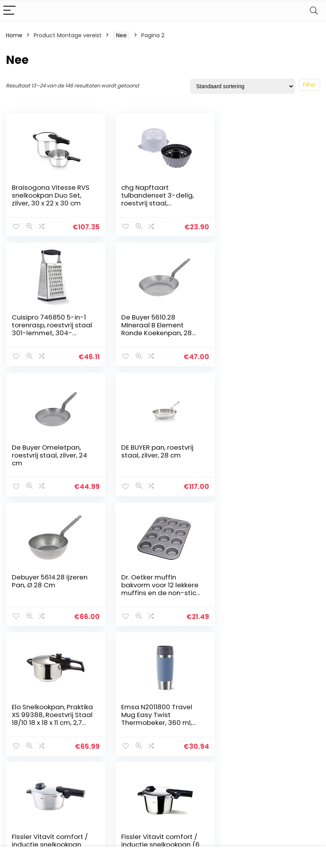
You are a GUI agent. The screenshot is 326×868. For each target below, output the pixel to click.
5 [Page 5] (163, 646)
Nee (121, 35)
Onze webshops (136, 764)
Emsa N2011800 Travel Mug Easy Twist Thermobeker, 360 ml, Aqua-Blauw (47, 588)
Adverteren (129, 775)
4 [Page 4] (150, 646)
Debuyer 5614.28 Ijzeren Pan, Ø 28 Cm (50, 451)
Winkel (123, 742)
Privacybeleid (183, 720)
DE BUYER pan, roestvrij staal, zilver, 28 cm (264, 321)
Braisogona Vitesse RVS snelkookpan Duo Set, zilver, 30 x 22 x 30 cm (51, 195)
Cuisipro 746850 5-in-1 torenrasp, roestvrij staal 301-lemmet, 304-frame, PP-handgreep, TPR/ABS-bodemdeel (268, 203)
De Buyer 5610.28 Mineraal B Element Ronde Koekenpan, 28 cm (47, 329)
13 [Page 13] (215, 646)
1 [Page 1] (111, 646)
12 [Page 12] (202, 646)
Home (14, 35)
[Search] (314, 11)
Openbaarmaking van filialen (189, 752)
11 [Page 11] (189, 646)
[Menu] (9, 11)
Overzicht (127, 731)
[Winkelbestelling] (242, 86)
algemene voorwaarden (183, 734)
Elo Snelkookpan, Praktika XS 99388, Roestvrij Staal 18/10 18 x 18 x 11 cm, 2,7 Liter (266, 459)
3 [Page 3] (137, 646)
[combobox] (271, 722)
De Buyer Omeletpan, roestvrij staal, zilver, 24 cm (157, 325)
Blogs (121, 753)
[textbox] (271, 722)
